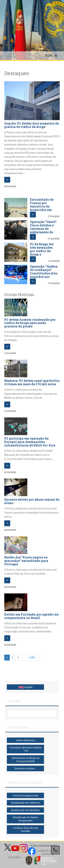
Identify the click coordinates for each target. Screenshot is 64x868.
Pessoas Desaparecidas (26, 795)
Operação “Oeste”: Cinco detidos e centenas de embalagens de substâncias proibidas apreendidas (43, 232)
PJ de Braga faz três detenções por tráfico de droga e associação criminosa (42, 253)
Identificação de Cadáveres (26, 803)
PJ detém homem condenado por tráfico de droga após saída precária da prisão (30, 323)
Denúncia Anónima (25, 768)
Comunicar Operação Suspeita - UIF (25, 749)
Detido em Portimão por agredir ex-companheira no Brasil (32, 616)
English (26, 687)
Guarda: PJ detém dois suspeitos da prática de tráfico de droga (32, 125)
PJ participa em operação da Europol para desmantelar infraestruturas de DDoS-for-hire (30, 442)
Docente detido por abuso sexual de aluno (32, 501)
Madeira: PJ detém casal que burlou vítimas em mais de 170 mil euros (32, 382)
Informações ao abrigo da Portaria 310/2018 (25, 760)
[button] (49, 56)
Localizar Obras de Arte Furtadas (26, 829)
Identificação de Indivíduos (25, 810)
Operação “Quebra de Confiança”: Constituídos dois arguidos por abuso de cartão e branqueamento (44, 275)
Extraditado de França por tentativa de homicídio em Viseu (42, 206)
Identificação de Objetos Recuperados (25, 819)
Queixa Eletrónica (26, 740)
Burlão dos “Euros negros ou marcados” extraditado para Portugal (26, 561)
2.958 (32, 657)
